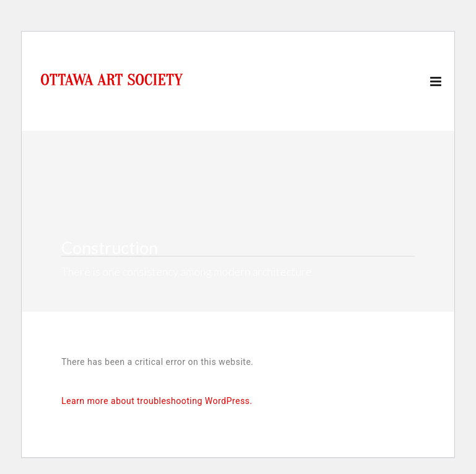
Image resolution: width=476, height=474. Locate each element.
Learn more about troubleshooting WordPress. (157, 401)
